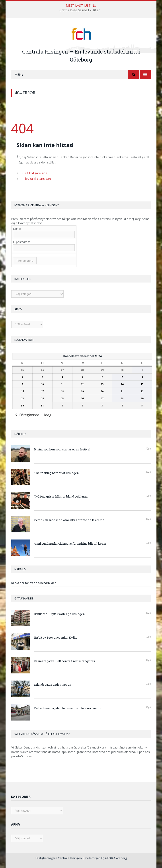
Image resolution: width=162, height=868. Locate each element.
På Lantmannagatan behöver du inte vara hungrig (68, 708)
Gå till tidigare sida (35, 173)
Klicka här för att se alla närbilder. (34, 583)
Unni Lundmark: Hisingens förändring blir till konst (70, 543)
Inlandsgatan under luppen (53, 685)
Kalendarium (24, 340)
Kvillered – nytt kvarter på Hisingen (59, 614)
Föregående (27, 415)
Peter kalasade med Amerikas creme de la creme (69, 520)
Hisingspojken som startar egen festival (62, 449)
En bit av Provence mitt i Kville (56, 637)
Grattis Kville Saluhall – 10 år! (80, 10)
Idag (48, 415)
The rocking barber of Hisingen (56, 473)
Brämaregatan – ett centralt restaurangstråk (65, 661)
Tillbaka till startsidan (37, 179)
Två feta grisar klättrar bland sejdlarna (61, 496)
